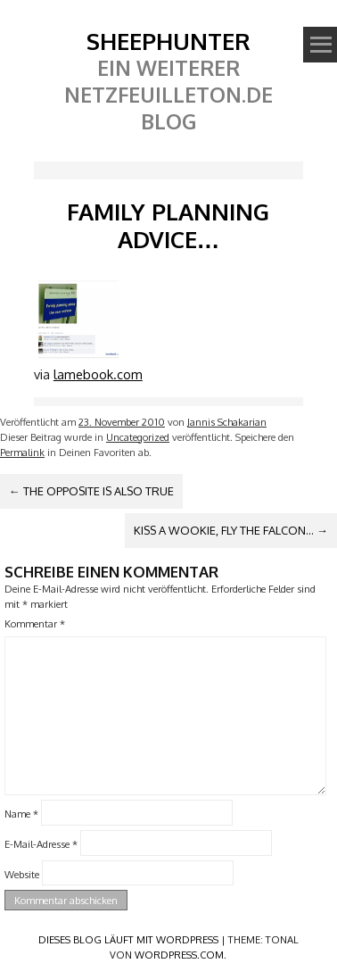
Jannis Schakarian (227, 422)
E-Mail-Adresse (41, 844)
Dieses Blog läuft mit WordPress (128, 939)
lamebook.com (98, 374)
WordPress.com (179, 955)
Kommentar (35, 623)
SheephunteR (168, 41)
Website (22, 873)
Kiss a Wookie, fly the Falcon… (231, 530)
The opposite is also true (91, 491)
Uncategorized (138, 437)
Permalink (22, 452)
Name (21, 814)
